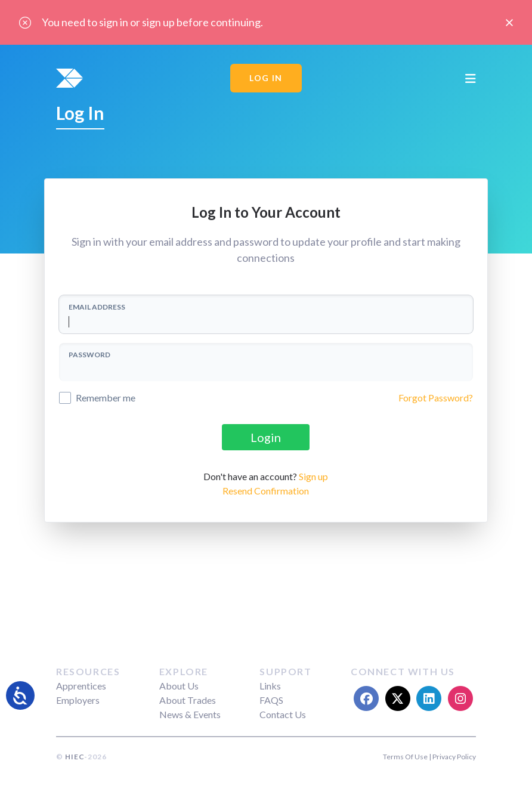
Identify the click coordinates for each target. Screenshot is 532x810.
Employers (78, 700)
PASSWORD (89, 355)
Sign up (313, 476)
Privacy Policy (454, 757)
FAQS (271, 700)
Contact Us (283, 714)
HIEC (75, 757)
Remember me (106, 398)
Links (270, 686)
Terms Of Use (405, 757)
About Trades (188, 700)
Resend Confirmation (266, 491)
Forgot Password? (436, 398)
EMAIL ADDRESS (97, 307)
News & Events (190, 714)
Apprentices (81, 686)
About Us (179, 686)
